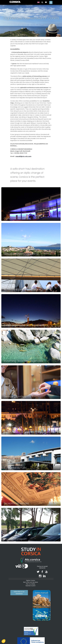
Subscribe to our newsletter (19, 593)
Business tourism (31, 586)
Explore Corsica (31, 580)
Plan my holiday (31, 584)
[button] (42, 2)
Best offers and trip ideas (31, 582)
